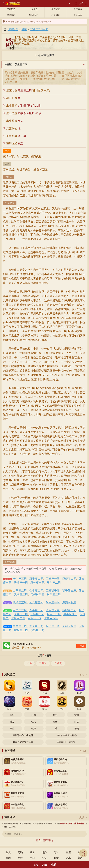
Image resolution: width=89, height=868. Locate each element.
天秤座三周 (37, 614)
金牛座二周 (36, 591)
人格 (55, 728)
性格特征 (10, 203)
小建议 (8, 177)
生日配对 (33, 15)
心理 (12, 715)
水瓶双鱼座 (51, 618)
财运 (77, 722)
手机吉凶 (78, 15)
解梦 (56, 858)
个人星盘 (33, 9)
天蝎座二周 (21, 595)
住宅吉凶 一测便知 (66, 742)
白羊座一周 (20, 626)
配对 (56, 852)
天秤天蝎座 (69, 626)
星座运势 (11, 9)
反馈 (44, 865)
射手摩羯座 (70, 614)
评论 (43, 663)
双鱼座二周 (54, 583)
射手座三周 (54, 614)
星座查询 (78, 9)
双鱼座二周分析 (39, 29)
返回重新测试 (44, 55)
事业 (12, 728)
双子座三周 (20, 602)
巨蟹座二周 (69, 579)
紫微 (77, 715)
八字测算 (56, 15)
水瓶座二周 (18, 618)
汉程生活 (13, 29)
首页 (58, 663)
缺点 (7, 164)
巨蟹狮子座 (53, 591)
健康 (34, 728)
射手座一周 (53, 602)
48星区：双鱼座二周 (16, 64)
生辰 (8, 852)
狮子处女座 (69, 591)
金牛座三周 (20, 579)
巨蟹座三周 (69, 610)
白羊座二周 (20, 591)
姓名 (32, 852)
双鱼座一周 (37, 583)
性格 (34, 722)
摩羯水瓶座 (69, 602)
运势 (44, 852)
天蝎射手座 (37, 595)
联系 (53, 865)
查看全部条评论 (44, 840)
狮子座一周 (53, 626)
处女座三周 (36, 602)
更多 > (83, 675)
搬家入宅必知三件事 (23, 742)
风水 (68, 858)
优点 (7, 151)
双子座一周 (36, 626)
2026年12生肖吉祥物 (66, 735)
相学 (55, 715)
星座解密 (56, 9)
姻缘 (55, 722)
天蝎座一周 (21, 583)
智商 (77, 728)
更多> (83, 751)
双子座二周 (36, 579)
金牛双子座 (53, 610)
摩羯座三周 (21, 630)
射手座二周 (54, 595)
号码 (20, 852)
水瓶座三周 (35, 618)
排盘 (12, 722)
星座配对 (11, 15)
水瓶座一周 (37, 630)
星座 (24, 29)
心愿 (34, 715)
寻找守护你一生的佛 (23, 735)
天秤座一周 (21, 614)
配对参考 (10, 562)
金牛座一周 (36, 610)
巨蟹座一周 (53, 579)
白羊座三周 (20, 610)
